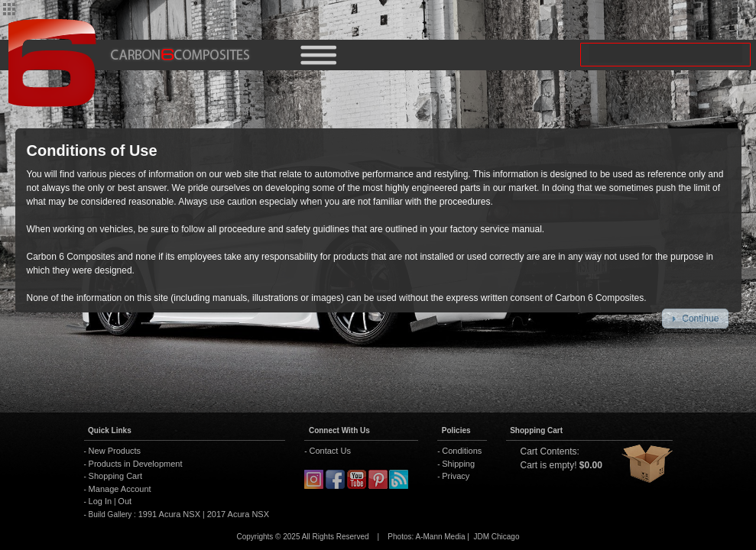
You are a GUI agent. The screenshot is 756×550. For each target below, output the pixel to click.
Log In (101, 501)
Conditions (462, 451)
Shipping (458, 464)
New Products (115, 451)
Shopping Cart (115, 476)
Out (125, 501)
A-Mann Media (440, 537)
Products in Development (136, 464)
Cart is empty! (549, 465)
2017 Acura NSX (237, 514)
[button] (695, 319)
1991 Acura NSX (170, 514)
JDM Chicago (496, 537)
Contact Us (329, 451)
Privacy (456, 476)
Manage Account (120, 489)
